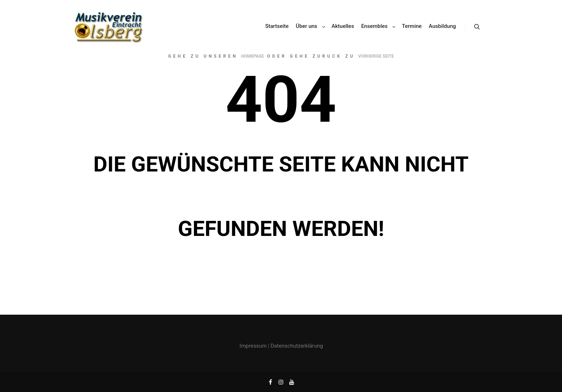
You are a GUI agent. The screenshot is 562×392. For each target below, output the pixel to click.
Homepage (253, 56)
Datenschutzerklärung (297, 346)
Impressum (253, 346)
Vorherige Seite (376, 56)
